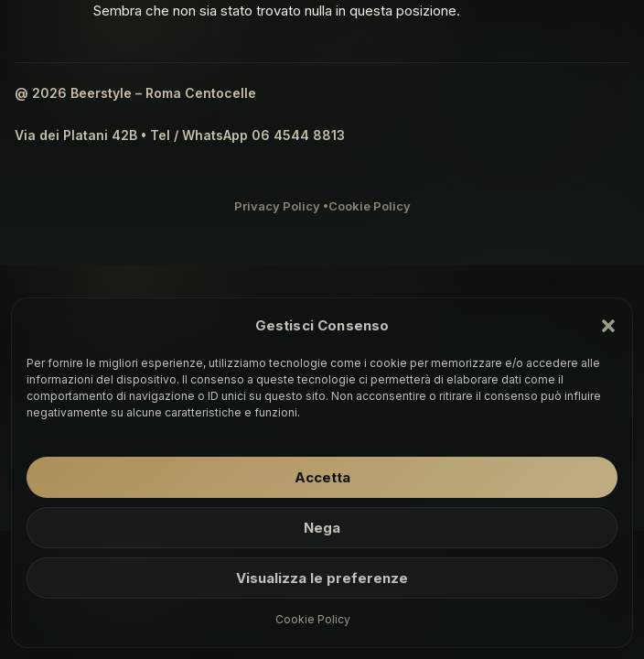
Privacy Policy (277, 206)
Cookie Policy (313, 619)
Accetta (322, 477)
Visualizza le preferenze (322, 578)
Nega (322, 528)
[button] (608, 326)
